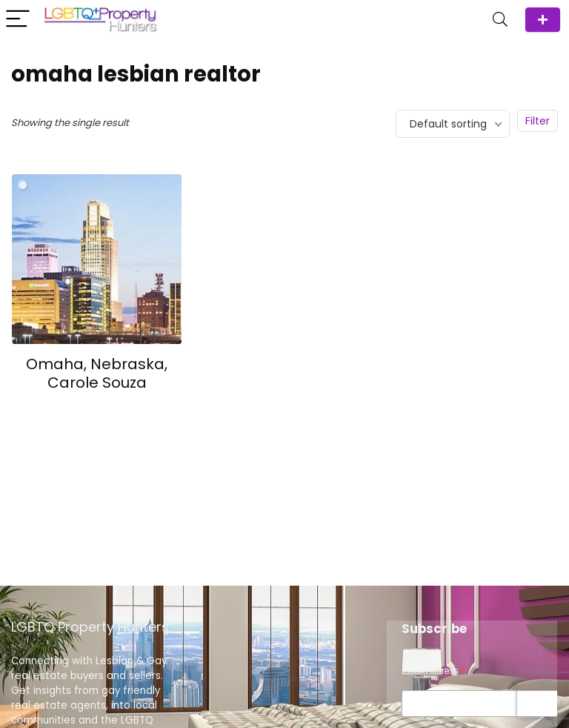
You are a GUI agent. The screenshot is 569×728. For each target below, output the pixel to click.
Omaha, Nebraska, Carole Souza (97, 373)
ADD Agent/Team (543, 20)
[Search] (500, 20)
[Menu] (18, 20)
